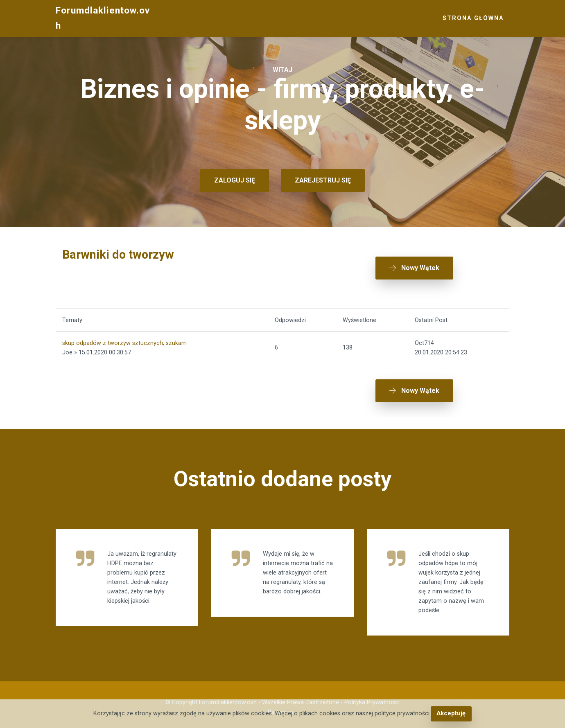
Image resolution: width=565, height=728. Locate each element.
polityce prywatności (402, 714)
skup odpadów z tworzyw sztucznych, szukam (124, 340)
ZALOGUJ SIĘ (235, 180)
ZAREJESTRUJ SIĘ (323, 180)
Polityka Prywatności (372, 698)
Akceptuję (451, 714)
